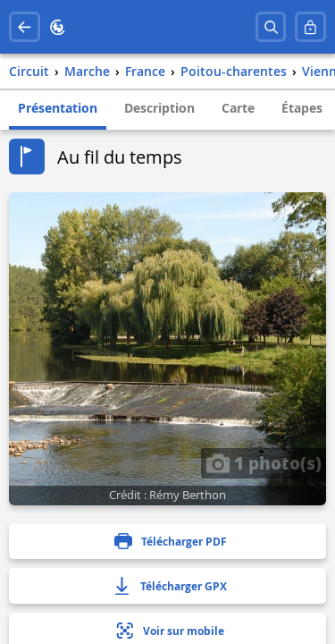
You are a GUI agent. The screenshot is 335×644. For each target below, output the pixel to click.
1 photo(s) (264, 462)
